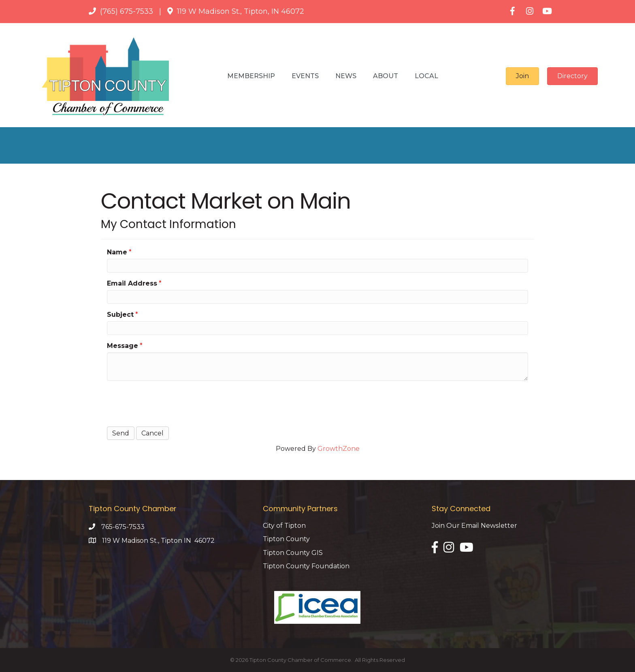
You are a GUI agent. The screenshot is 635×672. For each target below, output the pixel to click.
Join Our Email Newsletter (474, 526)
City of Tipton (284, 526)
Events (305, 76)
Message (123, 346)
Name (117, 252)
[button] (522, 76)
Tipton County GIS (293, 553)
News (346, 76)
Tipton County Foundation (306, 566)
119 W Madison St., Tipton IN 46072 (158, 541)
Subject (120, 315)
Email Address (132, 283)
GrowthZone (339, 449)
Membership (251, 76)
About (386, 76)
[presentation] (168, 403)
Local (426, 76)
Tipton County (286, 539)
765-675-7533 (123, 527)
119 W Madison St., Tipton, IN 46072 (241, 11)
